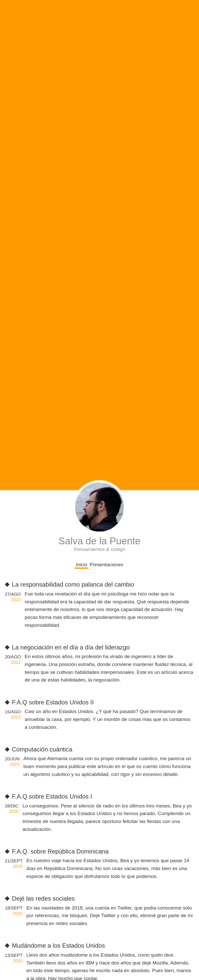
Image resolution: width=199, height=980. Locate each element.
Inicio (81, 565)
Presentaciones (107, 565)
